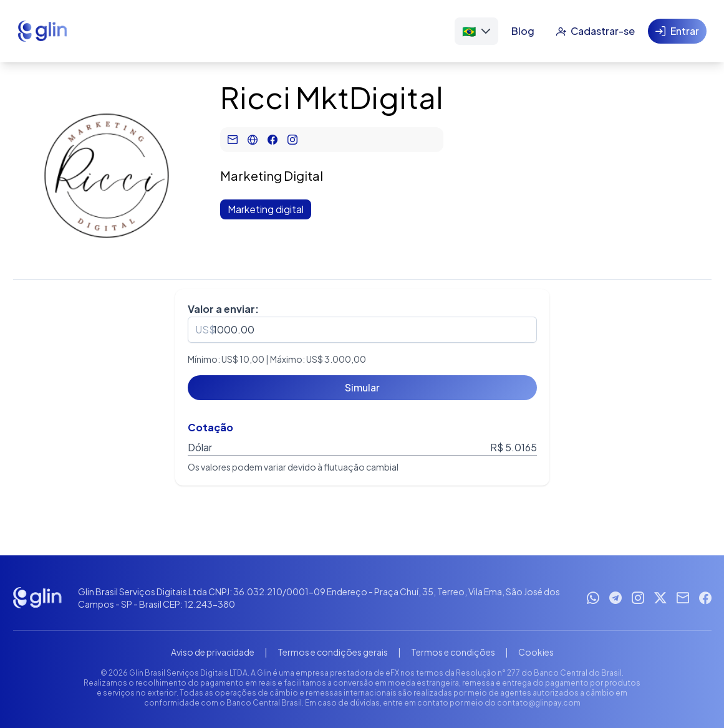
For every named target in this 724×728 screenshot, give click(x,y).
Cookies (536, 652)
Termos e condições (453, 652)
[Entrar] (677, 31)
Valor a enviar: (223, 309)
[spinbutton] (362, 330)
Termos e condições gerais (333, 652)
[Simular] (362, 388)
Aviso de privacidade (213, 652)
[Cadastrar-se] (595, 31)
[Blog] (523, 31)
